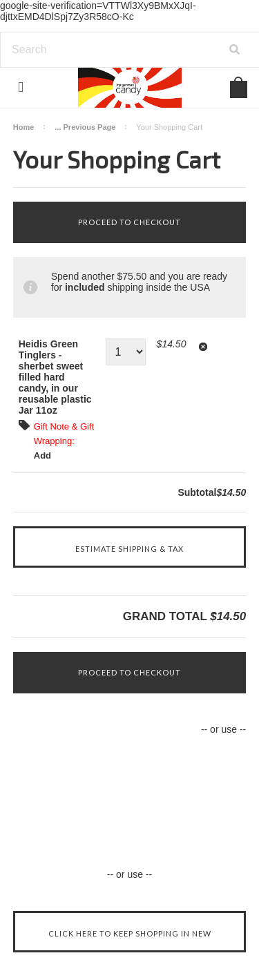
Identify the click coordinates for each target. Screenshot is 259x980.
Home (24, 127)
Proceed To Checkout (129, 222)
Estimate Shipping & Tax (129, 549)
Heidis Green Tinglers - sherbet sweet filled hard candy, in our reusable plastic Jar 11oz (55, 377)
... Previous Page (85, 127)
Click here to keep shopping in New (130, 933)
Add (42, 455)
